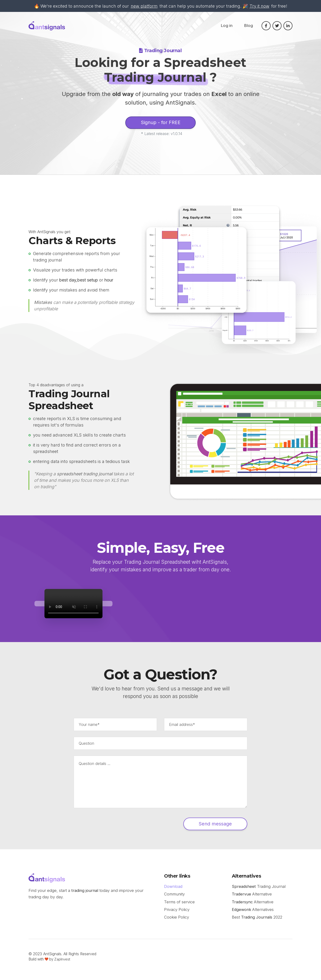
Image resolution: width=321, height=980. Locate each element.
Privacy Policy (177, 913)
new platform (144, 6)
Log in (227, 26)
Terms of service (179, 905)
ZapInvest (62, 963)
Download (173, 889)
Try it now (260, 6)
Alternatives (253, 913)
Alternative (252, 897)
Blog (249, 26)
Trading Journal (259, 889)
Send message (209, 826)
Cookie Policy (177, 921)
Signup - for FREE (160, 123)
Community (174, 897)
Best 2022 (258, 921)
